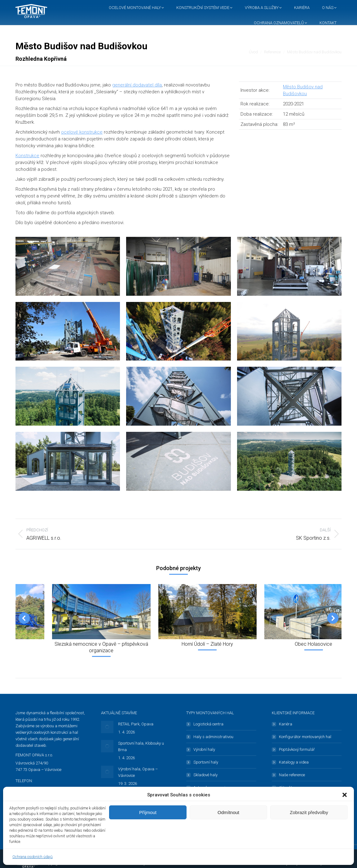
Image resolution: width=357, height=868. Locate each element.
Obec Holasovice (313, 644)
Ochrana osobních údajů (33, 857)
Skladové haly (205, 775)
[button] (345, 795)
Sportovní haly (206, 762)
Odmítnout (228, 812)
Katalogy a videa (294, 762)
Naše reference (292, 775)
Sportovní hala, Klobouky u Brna (141, 746)
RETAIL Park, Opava (136, 724)
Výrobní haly (204, 749)
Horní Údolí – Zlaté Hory (207, 644)
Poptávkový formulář (297, 749)
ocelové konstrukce (82, 132)
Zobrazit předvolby (309, 812)
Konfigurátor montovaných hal (305, 737)
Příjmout (148, 812)
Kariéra (286, 724)
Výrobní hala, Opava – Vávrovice (138, 772)
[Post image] (107, 727)
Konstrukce (27, 156)
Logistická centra (208, 724)
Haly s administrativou (213, 737)
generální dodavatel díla (137, 85)
